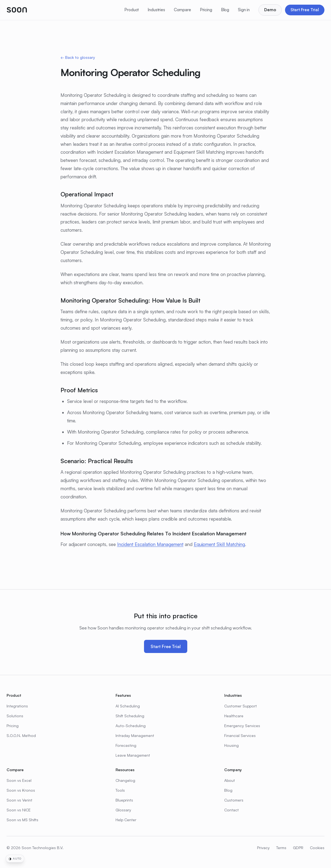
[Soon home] (17, 10)
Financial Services (240, 735)
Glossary (123, 810)
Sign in (244, 10)
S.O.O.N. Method (21, 735)
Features (123, 695)
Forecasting (126, 745)
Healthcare (234, 716)
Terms (281, 848)
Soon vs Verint (19, 800)
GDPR (298, 848)
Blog (225, 10)
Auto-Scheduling (131, 726)
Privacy (263, 848)
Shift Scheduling (130, 716)
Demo (270, 10)
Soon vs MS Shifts (22, 820)
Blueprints (124, 800)
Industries (156, 10)
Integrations (17, 706)
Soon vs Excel (19, 780)
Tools (120, 790)
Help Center (126, 820)
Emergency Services (242, 726)
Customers (234, 800)
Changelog (125, 780)
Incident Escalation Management (150, 544)
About (230, 780)
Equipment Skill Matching (219, 544)
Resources (125, 770)
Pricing (206, 10)
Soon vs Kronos (21, 790)
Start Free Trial (305, 10)
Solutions (15, 716)
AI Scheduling (128, 706)
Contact (231, 810)
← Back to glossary (78, 57)
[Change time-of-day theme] (15, 859)
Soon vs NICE (19, 810)
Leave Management (133, 755)
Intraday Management (135, 735)
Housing (231, 745)
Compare (182, 10)
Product (132, 10)
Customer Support (241, 706)
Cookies (317, 848)
